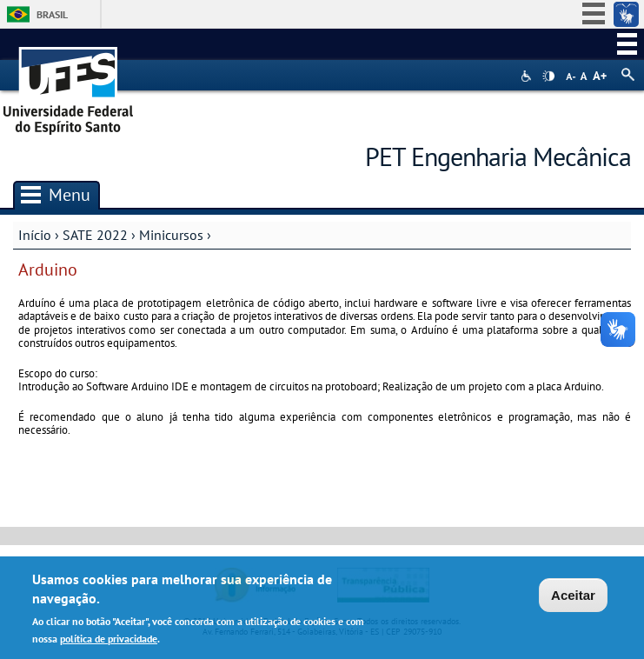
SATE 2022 (95, 235)
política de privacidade (109, 641)
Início (35, 235)
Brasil (52, 14)
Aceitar (573, 598)
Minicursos (171, 235)
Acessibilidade (528, 76)
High (548, 77)
